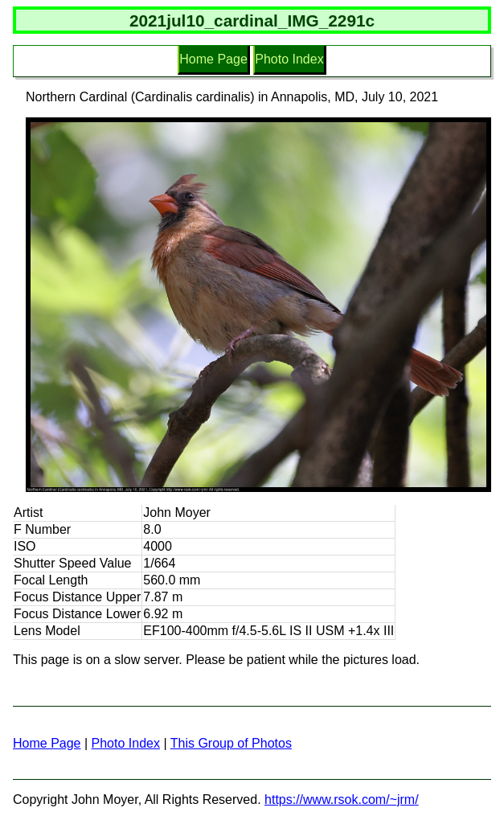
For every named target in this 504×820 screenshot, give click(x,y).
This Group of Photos (231, 743)
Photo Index (289, 59)
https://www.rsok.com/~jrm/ (342, 799)
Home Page (213, 59)
